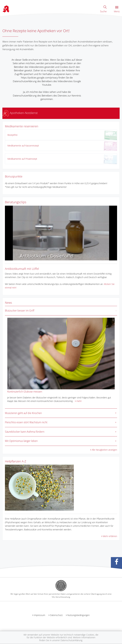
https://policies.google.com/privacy (39, 78)
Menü (117, 9)
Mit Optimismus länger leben (21, 441)
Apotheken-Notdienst (20, 113)
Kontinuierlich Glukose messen (25, 392)
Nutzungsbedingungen (78, 615)
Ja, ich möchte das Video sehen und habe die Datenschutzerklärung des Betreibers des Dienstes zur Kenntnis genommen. (47, 95)
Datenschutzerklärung (71, 640)
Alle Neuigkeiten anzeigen (104, 450)
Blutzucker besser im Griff (20, 311)
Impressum (39, 615)
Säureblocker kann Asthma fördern (25, 432)
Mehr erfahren (110, 536)
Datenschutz (56, 615)
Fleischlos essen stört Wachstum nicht (26, 422)
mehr (79, 401)
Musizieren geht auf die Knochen (23, 413)
